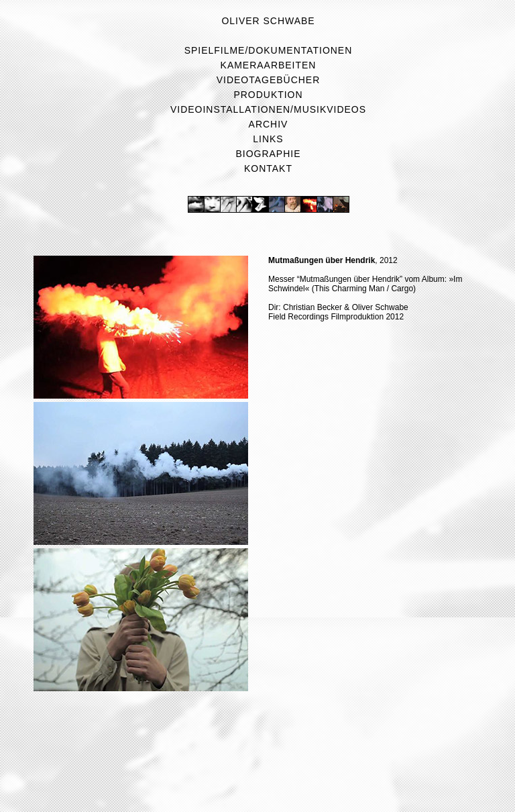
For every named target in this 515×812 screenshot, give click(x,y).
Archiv (269, 124)
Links (268, 139)
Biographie (269, 154)
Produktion (268, 95)
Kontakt (268, 168)
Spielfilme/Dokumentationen (269, 50)
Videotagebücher (268, 80)
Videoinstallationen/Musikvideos (268, 109)
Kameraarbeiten (269, 65)
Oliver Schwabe (268, 21)
